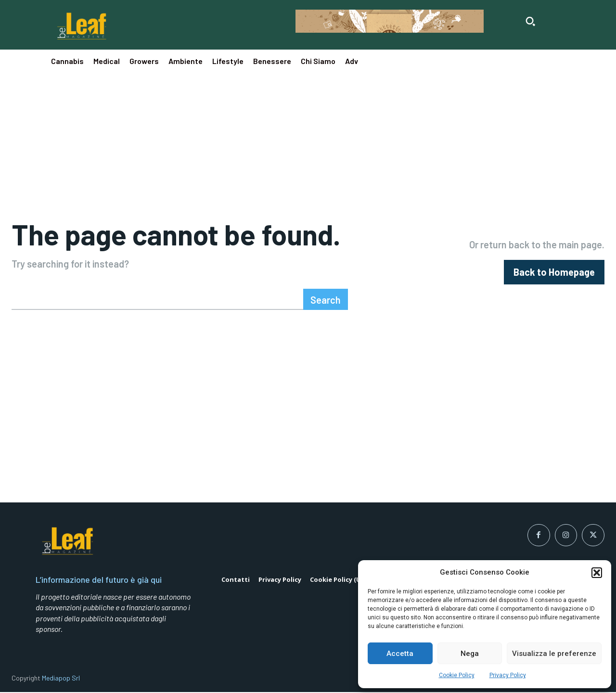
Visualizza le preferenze (554, 654)
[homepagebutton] (554, 273)
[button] (597, 573)
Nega (470, 654)
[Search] (326, 300)
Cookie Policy (457, 675)
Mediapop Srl (61, 678)
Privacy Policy (508, 675)
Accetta (400, 654)
